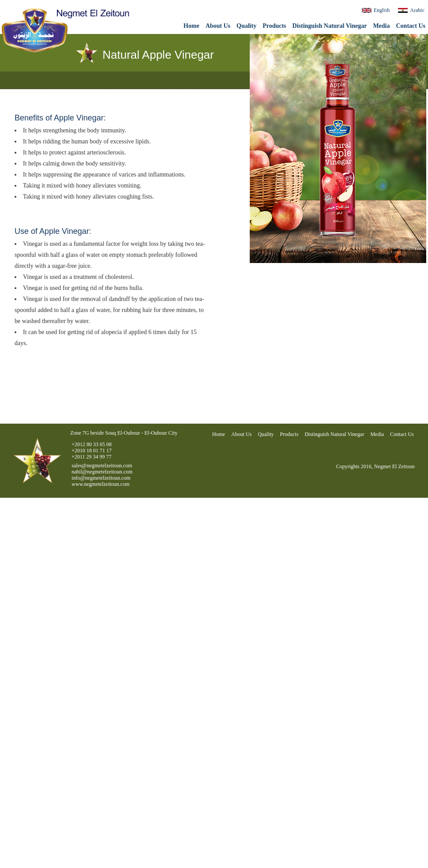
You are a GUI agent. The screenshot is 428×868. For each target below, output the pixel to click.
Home (191, 26)
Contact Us (411, 26)
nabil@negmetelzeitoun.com (102, 472)
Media (381, 26)
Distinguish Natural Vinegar (330, 26)
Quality (246, 26)
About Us (218, 26)
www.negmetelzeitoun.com (100, 484)
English (382, 10)
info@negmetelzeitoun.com (101, 478)
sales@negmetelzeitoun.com (102, 466)
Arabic (417, 10)
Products (289, 434)
